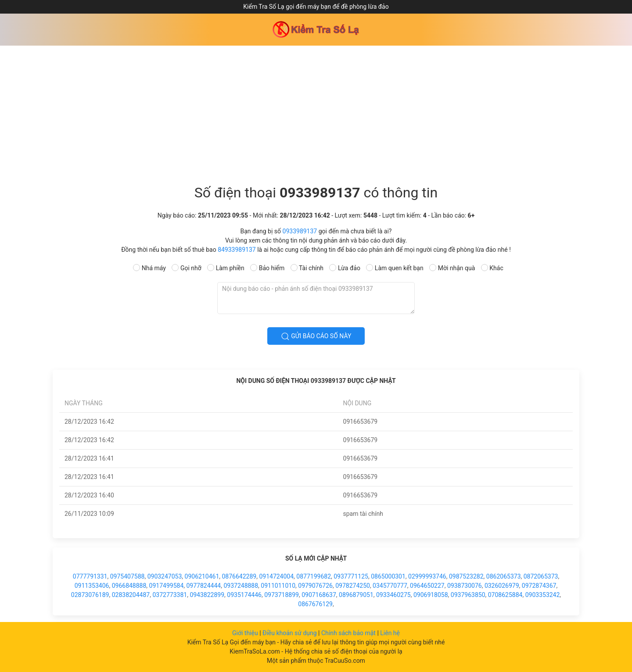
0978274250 (353, 586)
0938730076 (465, 586)
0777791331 (90, 576)
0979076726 (315, 586)
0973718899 (282, 595)
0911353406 (92, 586)
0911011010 (278, 586)
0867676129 (315, 604)
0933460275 (393, 595)
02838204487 (131, 595)
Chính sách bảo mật (349, 633)
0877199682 (314, 576)
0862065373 (504, 576)
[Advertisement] (316, 111)
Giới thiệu (246, 633)
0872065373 (541, 576)
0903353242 (543, 595)
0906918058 (431, 595)
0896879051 (356, 595)
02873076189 (90, 595)
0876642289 (239, 576)
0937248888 (241, 586)
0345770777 (390, 586)
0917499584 (167, 586)
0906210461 (202, 576)
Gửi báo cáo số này (316, 336)
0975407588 (127, 576)
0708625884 (505, 595)
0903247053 (165, 576)
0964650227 (427, 586)
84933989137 (237, 250)
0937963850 (468, 595)
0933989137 (300, 231)
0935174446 (244, 595)
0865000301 (388, 576)
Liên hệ (390, 633)
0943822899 (207, 595)
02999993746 (427, 576)
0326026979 (502, 586)
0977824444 (204, 586)
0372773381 (170, 595)
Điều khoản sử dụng (290, 633)
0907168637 (319, 595)
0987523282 (466, 576)
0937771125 (351, 576)
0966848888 (129, 586)
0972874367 (539, 586)
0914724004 (276, 576)
